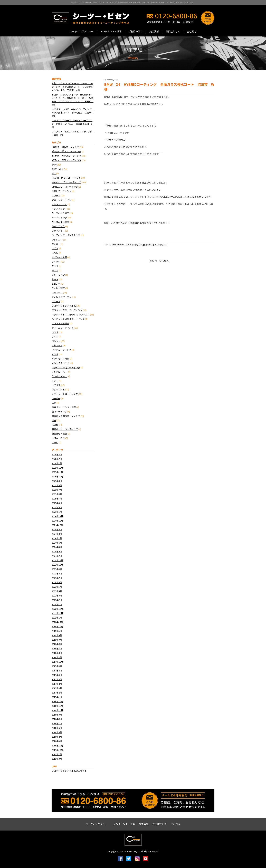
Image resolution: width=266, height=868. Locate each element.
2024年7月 (57, 538)
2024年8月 (57, 534)
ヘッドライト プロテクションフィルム (71, 315)
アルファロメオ (59, 204)
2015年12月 (57, 745)
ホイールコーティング (63, 328)
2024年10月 (57, 525)
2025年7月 (57, 490)
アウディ (56, 195)
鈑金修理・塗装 (59, 434)
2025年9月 (57, 481)
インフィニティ (59, 209)
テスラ (55, 270)
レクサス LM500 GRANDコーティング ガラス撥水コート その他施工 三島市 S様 (73, 113)
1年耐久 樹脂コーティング (65, 147)
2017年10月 (57, 662)
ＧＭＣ (55, 442)
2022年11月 (57, 613)
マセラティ (57, 345)
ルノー (55, 381)
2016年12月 (57, 701)
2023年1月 (57, 604)
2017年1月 (57, 697)
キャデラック (58, 226)
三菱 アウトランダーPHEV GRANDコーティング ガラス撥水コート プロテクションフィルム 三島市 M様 (72, 87)
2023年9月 (57, 569)
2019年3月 (57, 640)
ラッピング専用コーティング (66, 367)
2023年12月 (57, 560)
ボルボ (55, 337)
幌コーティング (59, 412)
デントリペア (58, 275)
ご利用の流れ (136, 31)
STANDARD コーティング (65, 187)
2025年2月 (57, 507)
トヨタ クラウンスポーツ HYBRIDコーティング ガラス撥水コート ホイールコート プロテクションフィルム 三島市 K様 (73, 100)
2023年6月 (57, 582)
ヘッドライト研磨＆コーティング (68, 319)
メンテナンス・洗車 (111, 31)
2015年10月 (57, 750)
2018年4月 (57, 653)
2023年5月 (57, 587)
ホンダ (55, 332)
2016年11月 (57, 706)
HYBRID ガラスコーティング (130, 245)
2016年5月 (57, 732)
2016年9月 (57, 715)
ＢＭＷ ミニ (58, 438)
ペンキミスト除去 (60, 323)
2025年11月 (57, 472)
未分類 (55, 425)
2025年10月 (57, 476)
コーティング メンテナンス (66, 235)
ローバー (56, 398)
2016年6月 (57, 728)
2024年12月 (57, 516)
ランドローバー (59, 372)
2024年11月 (57, 521)
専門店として (173, 31)
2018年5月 (57, 648)
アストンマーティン (61, 200)
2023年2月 (57, 600)
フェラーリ (57, 292)
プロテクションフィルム (64, 306)
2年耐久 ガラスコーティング (66, 151)
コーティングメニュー (82, 31)
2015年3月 (57, 759)
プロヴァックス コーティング (67, 310)
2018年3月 (57, 657)
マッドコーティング (61, 350)
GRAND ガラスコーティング (66, 178)
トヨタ (55, 279)
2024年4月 (57, 551)
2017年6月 (57, 675)
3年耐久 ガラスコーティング (66, 156)
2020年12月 (57, 622)
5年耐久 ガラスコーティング (66, 160)
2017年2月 (57, 693)
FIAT (54, 173)
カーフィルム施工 (60, 213)
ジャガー (56, 244)
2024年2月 (57, 556)
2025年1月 (57, 512)
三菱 (54, 403)
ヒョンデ (56, 284)
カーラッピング (59, 218)
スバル (55, 253)
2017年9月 (57, 666)
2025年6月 (57, 494)
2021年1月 (57, 618)
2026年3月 (57, 454)
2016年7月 (57, 723)
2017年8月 (57, 671)
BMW (114, 245)
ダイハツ (56, 262)
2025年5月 (57, 499)
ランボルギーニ (59, 376)
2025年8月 (57, 485)
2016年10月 (57, 710)
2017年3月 (57, 688)
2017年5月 (57, 679)
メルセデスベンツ (60, 363)
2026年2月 (57, 459)
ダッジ (55, 266)
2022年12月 (57, 609)
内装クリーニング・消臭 (64, 407)
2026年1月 (57, 463)
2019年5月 (57, 631)
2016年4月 (57, 737)
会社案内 (192, 31)
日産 (54, 420)
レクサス (56, 385)
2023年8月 (57, 573)
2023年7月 (57, 578)
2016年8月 (57, 719)
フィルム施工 (58, 288)
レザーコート (58, 389)
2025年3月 (57, 503)
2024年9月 (57, 529)
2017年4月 (57, 684)
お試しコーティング (61, 191)
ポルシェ (56, 341)
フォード (56, 301)
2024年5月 (57, 547)
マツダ (55, 354)
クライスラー (58, 231)
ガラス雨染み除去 (60, 222)
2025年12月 (57, 468)
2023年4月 (57, 591)
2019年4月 (57, 635)
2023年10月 (57, 565)
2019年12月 (57, 626)
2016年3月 (57, 741)
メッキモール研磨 (60, 359)
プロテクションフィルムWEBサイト (69, 771)
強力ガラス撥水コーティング (155, 245)
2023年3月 (57, 596)
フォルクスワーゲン (61, 297)
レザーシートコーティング (65, 394)
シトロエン (57, 240)
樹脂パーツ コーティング (65, 429)
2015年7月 (57, 754)
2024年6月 (57, 543)
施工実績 (154, 31)
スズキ (55, 248)
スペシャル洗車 (59, 257)
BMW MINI (57, 169)
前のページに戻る (159, 261)
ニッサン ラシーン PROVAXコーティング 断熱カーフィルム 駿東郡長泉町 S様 (72, 124)
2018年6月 (57, 644)
